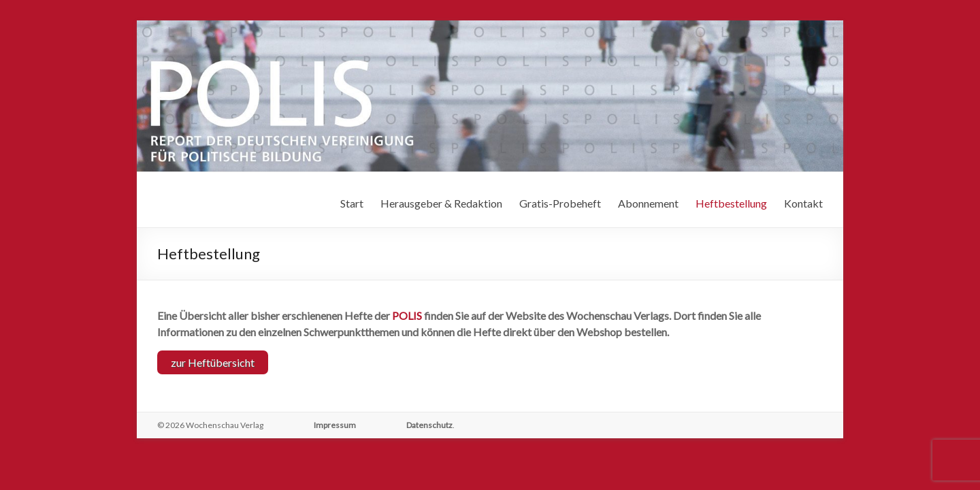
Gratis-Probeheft (560, 203)
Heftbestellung (731, 203)
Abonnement (648, 203)
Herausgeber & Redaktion (441, 203)
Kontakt (803, 203)
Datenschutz (429, 423)
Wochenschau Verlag (225, 423)
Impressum (335, 423)
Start (352, 203)
